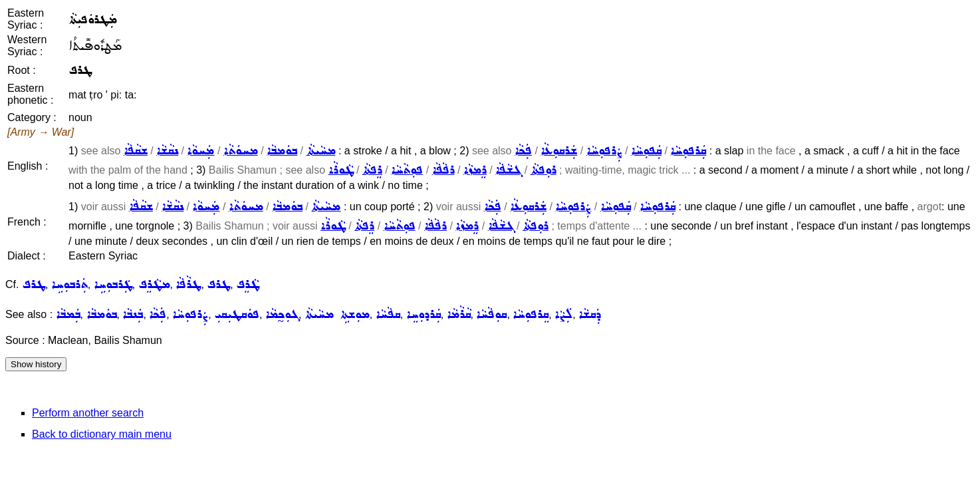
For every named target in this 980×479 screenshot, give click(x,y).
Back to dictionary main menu (102, 434)
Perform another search (88, 413)
